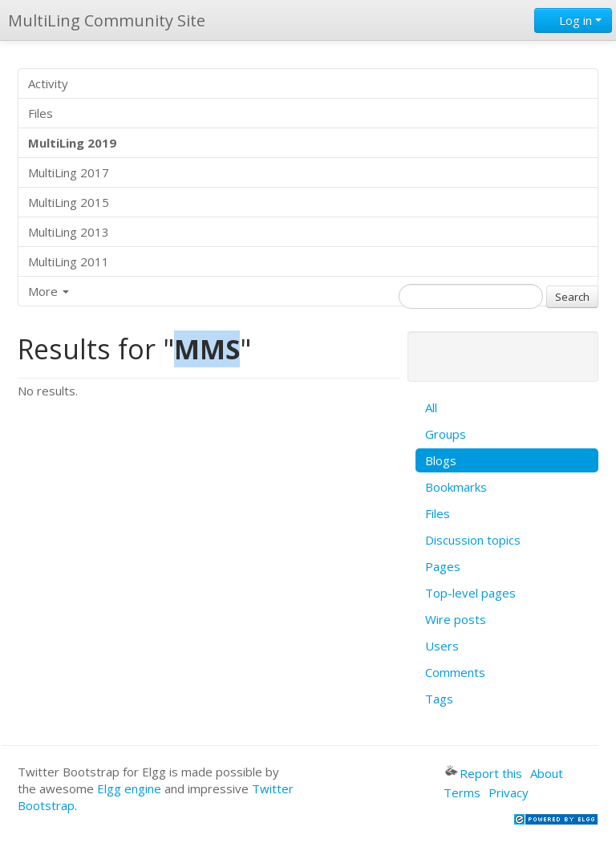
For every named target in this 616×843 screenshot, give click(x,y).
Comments (455, 672)
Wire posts (456, 619)
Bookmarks (456, 487)
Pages (443, 566)
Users (442, 646)
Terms (462, 792)
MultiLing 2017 (69, 172)
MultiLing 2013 (69, 232)
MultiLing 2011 (69, 261)
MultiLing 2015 (69, 202)
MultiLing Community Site (107, 20)
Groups (446, 434)
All (431, 407)
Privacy (509, 792)
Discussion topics (473, 540)
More (49, 291)
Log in (573, 20)
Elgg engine (129, 788)
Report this (484, 773)
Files (41, 113)
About (547, 773)
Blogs (441, 460)
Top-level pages (470, 593)
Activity (48, 83)
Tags (439, 699)
